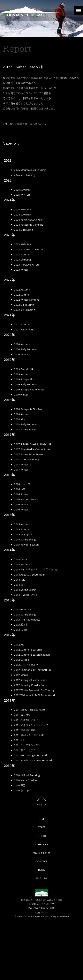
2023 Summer (22, 313)
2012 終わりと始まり (26, 723)
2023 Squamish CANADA (28, 308)
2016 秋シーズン (23, 543)
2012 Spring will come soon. (30, 739)
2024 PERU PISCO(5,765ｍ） (30, 278)
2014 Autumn (22, 623)
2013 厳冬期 (21, 683)
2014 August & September (29, 633)
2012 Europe (22, 718)
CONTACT (42, 920)
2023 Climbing (22, 318)
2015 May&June (23, 593)
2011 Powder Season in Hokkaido (34, 819)
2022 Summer (22, 353)
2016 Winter (21, 568)
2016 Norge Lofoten (26, 558)
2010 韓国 (20, 844)
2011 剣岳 (20, 799)
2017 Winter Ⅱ (23, 523)
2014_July (20, 638)
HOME (6, 29)
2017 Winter (21, 528)
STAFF (41, 886)
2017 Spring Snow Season (29, 513)
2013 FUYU (20, 689)
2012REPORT (28, 29)
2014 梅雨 (20, 643)
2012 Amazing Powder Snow (31, 744)
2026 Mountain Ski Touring (30, 229)
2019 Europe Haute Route (29, 448)
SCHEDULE (41, 903)
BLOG (42, 929)
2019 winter (21, 453)
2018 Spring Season (26, 488)
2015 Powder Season (26, 603)
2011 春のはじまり (25, 809)
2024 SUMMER (23, 273)
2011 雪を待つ (22, 774)
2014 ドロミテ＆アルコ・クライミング (36, 628)
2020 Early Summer (26, 408)
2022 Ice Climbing (24, 368)
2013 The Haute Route (27, 678)
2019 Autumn (22, 433)
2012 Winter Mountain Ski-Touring (34, 749)
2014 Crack (21, 618)
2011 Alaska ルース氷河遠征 (30, 794)
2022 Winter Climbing (27, 358)
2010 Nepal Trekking (26, 839)
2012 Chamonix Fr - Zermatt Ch (32, 728)
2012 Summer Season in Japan (32, 713)
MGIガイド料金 (41, 912)
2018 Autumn (22, 473)
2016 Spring (21, 553)
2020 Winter (21, 413)
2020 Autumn (22, 403)
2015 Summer (22, 588)
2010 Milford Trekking (27, 834)
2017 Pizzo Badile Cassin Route (32, 508)
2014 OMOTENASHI (26, 653)
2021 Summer (22, 383)
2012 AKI (19, 703)
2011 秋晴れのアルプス (27, 779)
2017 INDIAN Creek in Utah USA (33, 503)
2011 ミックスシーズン (27, 804)
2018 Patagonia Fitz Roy (28, 468)
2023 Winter (21, 328)
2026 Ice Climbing (24, 234)
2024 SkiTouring (23, 288)
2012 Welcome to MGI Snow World (34, 754)
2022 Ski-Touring (24, 363)
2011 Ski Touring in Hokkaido (31, 814)
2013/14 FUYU (22, 668)
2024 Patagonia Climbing (29, 283)
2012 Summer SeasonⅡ (28, 708)
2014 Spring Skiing (25, 648)
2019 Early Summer (26, 443)
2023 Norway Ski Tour (27, 323)
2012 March (21, 734)
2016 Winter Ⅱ (23, 563)
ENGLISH (41, 937)
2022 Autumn (22, 348)
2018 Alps (20, 478)
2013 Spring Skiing (25, 673)
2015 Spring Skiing (25, 598)
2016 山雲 (20, 548)
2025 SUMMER (23, 248)
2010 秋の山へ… (23, 849)
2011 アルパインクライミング (31, 784)
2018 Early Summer (26, 483)
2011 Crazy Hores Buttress (30, 769)
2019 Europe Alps (24, 438)
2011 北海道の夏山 (25, 789)
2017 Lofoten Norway (27, 518)
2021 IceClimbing (24, 388)
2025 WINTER (22, 253)
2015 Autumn (22, 583)
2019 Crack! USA (24, 428)
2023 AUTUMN (23, 303)
